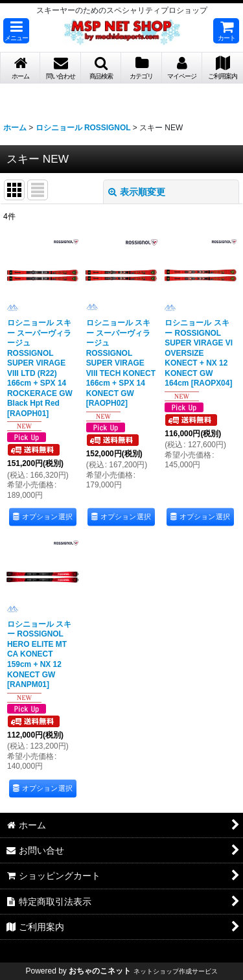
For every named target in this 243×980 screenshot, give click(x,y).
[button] (16, 31)
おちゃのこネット (100, 971)
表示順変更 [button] (137, 192)
